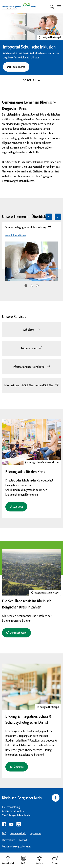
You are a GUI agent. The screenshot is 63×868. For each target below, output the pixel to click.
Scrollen (31, 80)
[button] (59, 7)
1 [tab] (26, 286)
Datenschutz (8, 840)
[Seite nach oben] (56, 798)
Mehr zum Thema (16, 67)
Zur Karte (18, 507)
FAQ (4, 833)
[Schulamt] (32, 330)
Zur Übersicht (17, 767)
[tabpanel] (32, 246)
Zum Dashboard (18, 633)
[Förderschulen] (32, 348)
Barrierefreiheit (18, 833)
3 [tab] (37, 286)
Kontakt (23, 840)
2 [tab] (32, 286)
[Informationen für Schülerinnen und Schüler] (32, 385)
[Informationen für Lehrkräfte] (32, 367)
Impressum (36, 833)
